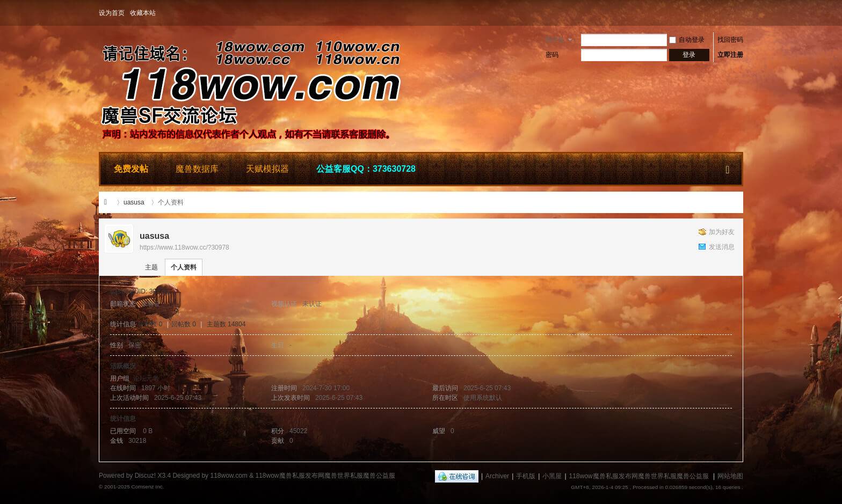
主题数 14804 (226, 324)
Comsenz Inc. (147, 487)
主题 (151, 267)
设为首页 (112, 13)
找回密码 (730, 40)
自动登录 (687, 40)
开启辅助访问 (741, 13)
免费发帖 (131, 169)
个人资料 (184, 267)
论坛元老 (146, 378)
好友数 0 (150, 324)
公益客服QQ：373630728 (366, 169)
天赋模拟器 (267, 169)
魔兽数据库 (197, 169)
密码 (552, 55)
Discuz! (145, 476)
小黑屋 (552, 476)
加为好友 (722, 232)
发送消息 (722, 247)
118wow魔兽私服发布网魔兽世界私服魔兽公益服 (108, 202)
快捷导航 (728, 167)
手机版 (526, 476)
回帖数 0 (184, 324)
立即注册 (730, 55)
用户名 (555, 40)
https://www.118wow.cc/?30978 (184, 247)
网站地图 (730, 476)
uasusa (134, 202)
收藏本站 (143, 13)
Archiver (497, 476)
